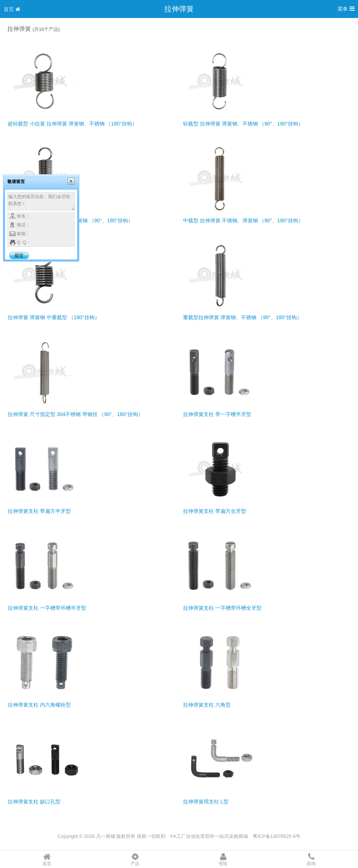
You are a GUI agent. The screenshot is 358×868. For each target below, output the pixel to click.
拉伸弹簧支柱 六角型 (207, 705)
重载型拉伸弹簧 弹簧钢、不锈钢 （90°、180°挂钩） (242, 317)
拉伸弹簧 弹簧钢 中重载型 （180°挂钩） (54, 317)
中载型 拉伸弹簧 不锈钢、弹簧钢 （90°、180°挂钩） (243, 220)
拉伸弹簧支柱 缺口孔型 (34, 802)
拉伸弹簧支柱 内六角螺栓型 (39, 705)
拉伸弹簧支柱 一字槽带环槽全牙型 (222, 608)
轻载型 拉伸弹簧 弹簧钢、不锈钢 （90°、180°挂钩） (243, 124)
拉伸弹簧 (179, 9)
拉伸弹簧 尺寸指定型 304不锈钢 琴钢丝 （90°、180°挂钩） (75, 414)
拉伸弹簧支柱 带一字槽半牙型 (217, 414)
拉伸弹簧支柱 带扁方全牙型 (215, 511)
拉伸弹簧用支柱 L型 (206, 802)
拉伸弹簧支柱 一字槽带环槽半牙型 (47, 608)
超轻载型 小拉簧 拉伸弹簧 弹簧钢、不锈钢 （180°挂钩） (72, 124)
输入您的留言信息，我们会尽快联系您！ (41, 201)
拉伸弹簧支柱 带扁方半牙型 (39, 511)
